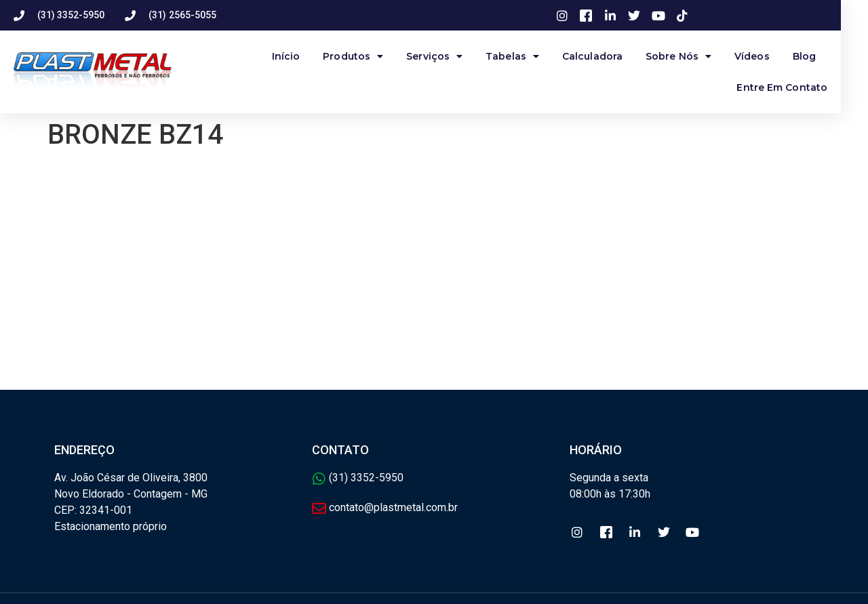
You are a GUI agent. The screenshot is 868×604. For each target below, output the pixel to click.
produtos (367, 56)
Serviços (448, 56)
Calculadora (606, 56)
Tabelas (526, 56)
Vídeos (766, 56)
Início (300, 56)
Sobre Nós (692, 56)
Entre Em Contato (795, 87)
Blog (818, 56)
